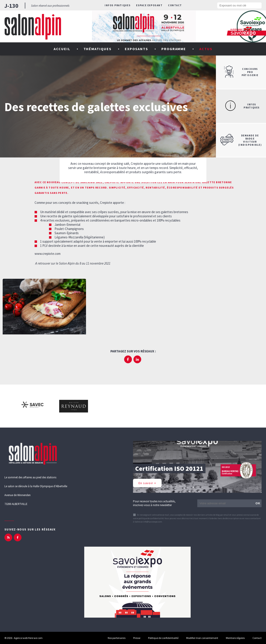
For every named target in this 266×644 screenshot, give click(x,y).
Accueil (62, 49)
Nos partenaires (117, 638)
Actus (206, 49)
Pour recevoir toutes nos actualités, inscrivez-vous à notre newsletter (154, 503)
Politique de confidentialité (163, 638)
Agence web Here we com (28, 638)
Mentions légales (235, 638)
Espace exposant (149, 5)
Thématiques (98, 49)
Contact (175, 5)
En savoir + (147, 483)
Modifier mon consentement (202, 638)
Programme (174, 49)
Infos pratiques (118, 5)
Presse (137, 638)
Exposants (136, 49)
